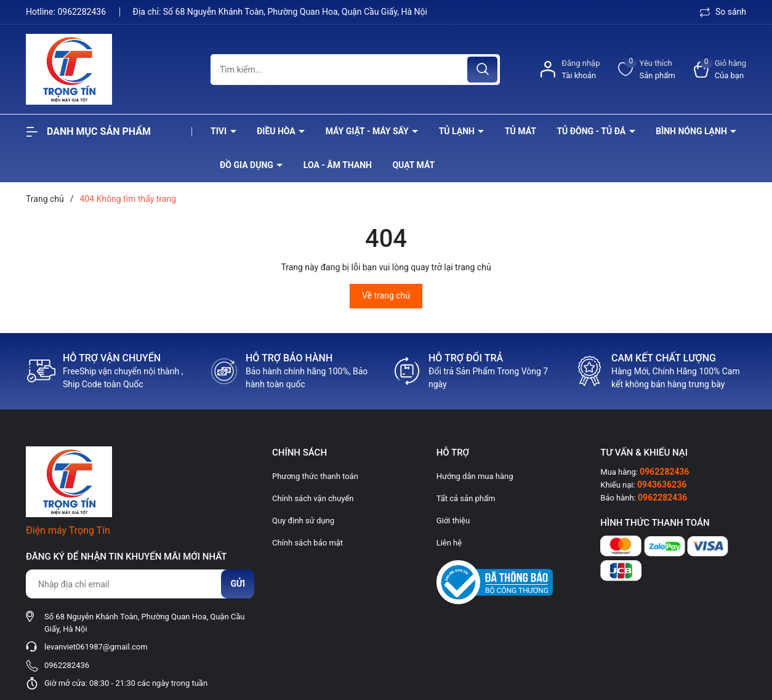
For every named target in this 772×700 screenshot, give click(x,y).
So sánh (723, 12)
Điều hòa (277, 131)
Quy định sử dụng (303, 521)
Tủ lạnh (458, 131)
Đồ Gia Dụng (247, 165)
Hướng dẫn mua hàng (475, 476)
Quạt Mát (413, 165)
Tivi (220, 131)
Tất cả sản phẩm (466, 498)
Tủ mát (521, 131)
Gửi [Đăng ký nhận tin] (238, 584)
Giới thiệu (453, 521)
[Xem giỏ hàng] (720, 69)
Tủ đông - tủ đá (592, 131)
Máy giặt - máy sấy (368, 131)
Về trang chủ (386, 296)
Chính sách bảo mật (308, 543)
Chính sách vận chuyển (313, 498)
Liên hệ (449, 543)
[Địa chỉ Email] (140, 584)
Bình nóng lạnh (692, 131)
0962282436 (82, 12)
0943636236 (662, 485)
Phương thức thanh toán (315, 476)
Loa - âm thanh (338, 165)
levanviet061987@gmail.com (96, 647)
